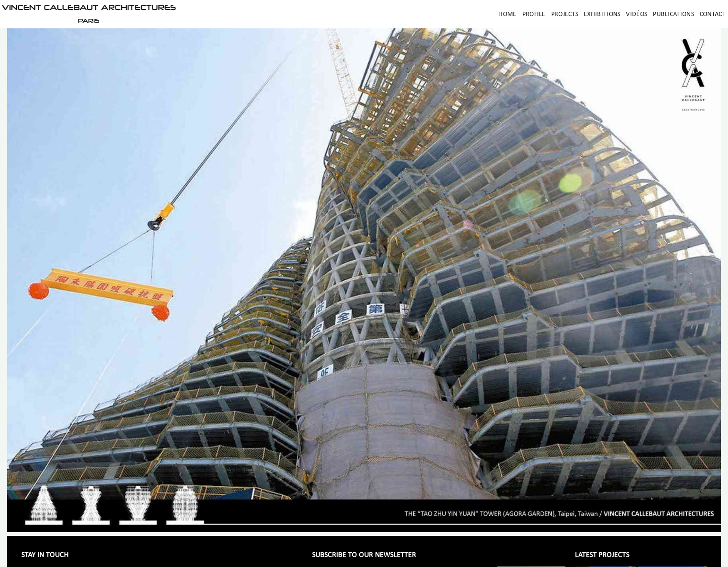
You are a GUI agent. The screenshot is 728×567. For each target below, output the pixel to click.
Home (507, 14)
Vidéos (637, 14)
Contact (713, 14)
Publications (673, 14)
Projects (565, 14)
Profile (534, 14)
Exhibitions (602, 14)
